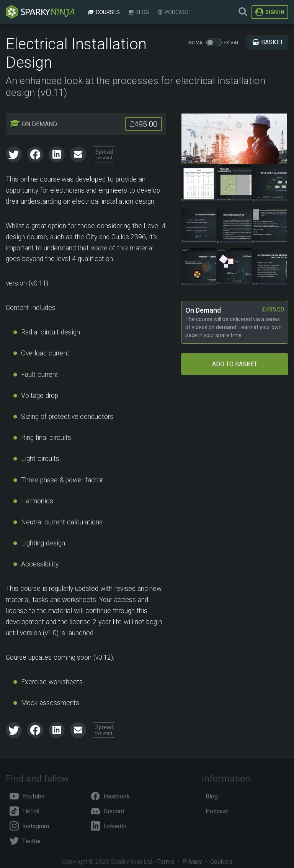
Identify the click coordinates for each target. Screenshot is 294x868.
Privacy (192, 862)
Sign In (270, 12)
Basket (267, 42)
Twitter (25, 841)
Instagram (29, 826)
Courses (104, 12)
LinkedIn (109, 826)
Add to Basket (235, 364)
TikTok (25, 811)
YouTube (27, 796)
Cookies (221, 862)
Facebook (110, 796)
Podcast (173, 12)
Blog (138, 12)
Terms (166, 862)
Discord (108, 811)
